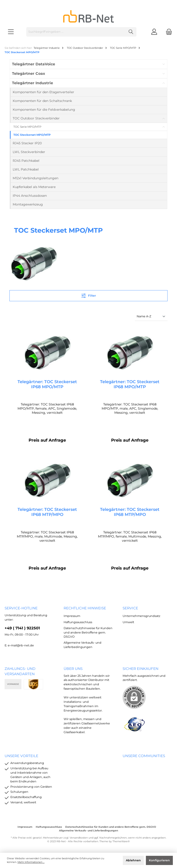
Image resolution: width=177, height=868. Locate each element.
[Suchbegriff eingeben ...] (76, 32)
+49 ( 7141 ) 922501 (22, 628)
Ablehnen (133, 860)
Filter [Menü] (89, 295)
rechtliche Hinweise (85, 608)
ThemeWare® (121, 841)
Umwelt (128, 622)
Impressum (72, 616)
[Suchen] (131, 32)
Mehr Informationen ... (31, 862)
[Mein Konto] (154, 32)
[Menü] (11, 32)
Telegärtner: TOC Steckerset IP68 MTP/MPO (47, 512)
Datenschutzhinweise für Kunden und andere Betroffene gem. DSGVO (88, 632)
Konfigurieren (159, 860)
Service (130, 608)
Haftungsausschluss (78, 622)
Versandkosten (79, 838)
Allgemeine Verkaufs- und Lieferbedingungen (88, 831)
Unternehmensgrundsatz (141, 616)
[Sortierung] (151, 317)
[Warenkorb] (168, 32)
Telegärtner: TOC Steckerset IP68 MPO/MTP (47, 384)
